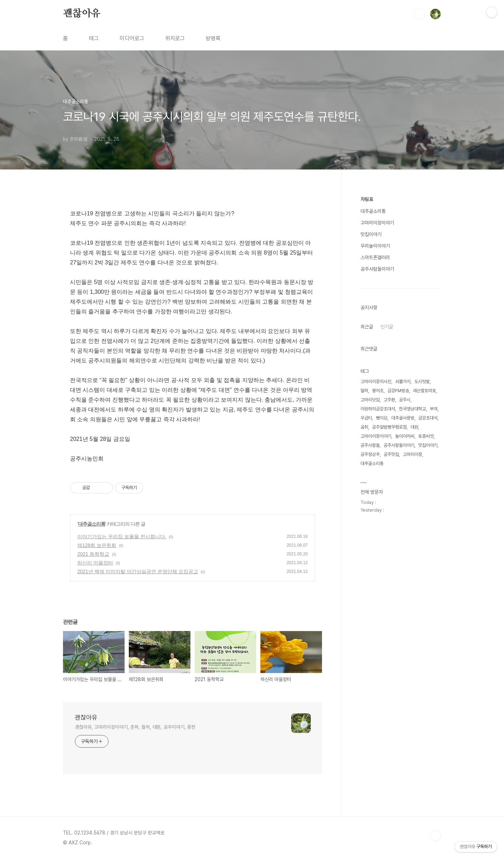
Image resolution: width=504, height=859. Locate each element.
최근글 (367, 327)
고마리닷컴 (370, 400)
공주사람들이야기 (377, 269)
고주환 (389, 400)
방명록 (213, 38)
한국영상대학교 (412, 409)
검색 (419, 14)
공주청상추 (370, 454)
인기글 (387, 327)
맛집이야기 (371, 234)
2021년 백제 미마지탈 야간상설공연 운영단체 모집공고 (138, 571)
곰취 (364, 427)
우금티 (366, 418)
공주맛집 (391, 454)
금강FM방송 (398, 391)
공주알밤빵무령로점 (389, 427)
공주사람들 (370, 445)
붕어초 (378, 391)
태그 (94, 38)
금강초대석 (428, 418)
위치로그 (175, 38)
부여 (434, 409)
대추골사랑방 (403, 418)
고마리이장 (412, 454)
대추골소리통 (92, 524)
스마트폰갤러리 (375, 257)
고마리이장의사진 (376, 382)
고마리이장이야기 (377, 223)
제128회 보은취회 (97, 545)
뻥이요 (382, 418)
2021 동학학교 (93, 554)
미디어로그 (132, 38)
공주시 (405, 400)
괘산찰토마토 (425, 391)
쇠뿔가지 (403, 382)
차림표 (367, 199)
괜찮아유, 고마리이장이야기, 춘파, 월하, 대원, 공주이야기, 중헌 (135, 727)
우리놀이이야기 (375, 246)
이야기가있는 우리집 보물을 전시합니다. (122, 536)
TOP (435, 836)
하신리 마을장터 (95, 563)
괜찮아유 (82, 14)
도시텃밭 (422, 382)
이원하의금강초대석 (378, 409)
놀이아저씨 (405, 436)
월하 (364, 391)
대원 (414, 427)
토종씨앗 (426, 436)
